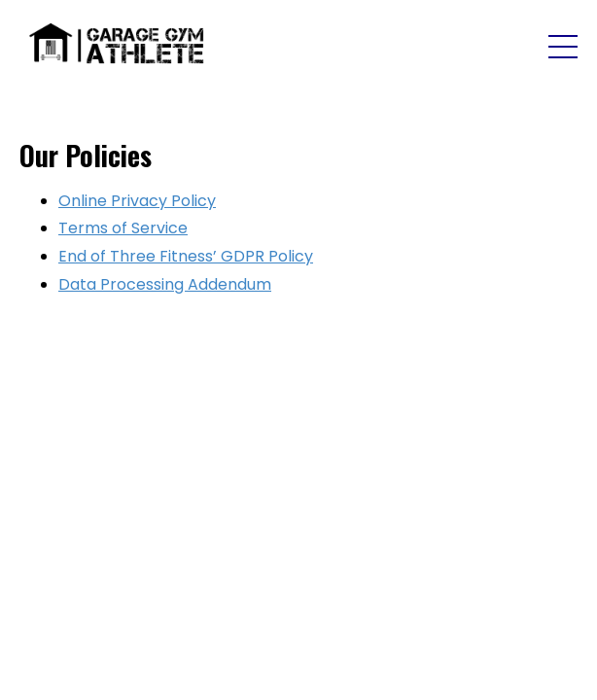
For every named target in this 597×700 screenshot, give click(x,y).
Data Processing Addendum (165, 284)
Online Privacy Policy (137, 201)
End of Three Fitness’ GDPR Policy (186, 256)
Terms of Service (123, 228)
